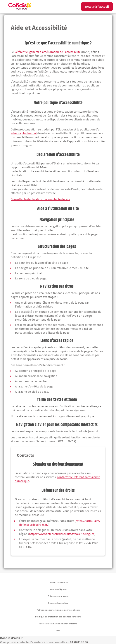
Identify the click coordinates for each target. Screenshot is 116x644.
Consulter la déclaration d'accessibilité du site (40, 199)
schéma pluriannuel (24, 133)
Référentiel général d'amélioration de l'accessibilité (48, 52)
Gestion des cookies (58, 603)
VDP (58, 630)
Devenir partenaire (58, 582)
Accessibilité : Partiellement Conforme (58, 624)
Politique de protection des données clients (58, 610)
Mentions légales (58, 589)
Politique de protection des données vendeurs (58, 617)
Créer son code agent (58, 596)
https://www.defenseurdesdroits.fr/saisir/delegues (62, 534)
